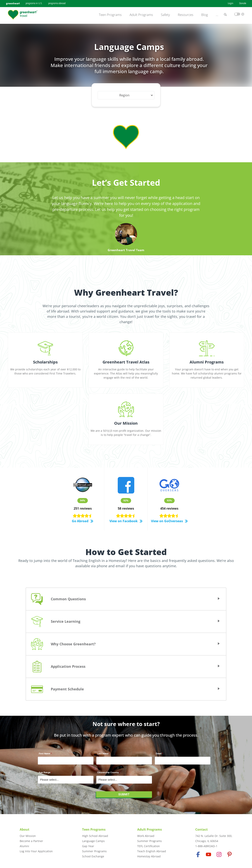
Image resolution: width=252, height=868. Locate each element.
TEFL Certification (149, 846)
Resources (186, 15)
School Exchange (93, 856)
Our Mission (28, 836)
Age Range (45, 773)
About (25, 829)
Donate (243, 4)
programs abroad (57, 4)
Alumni (24, 846)
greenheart (13, 3)
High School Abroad (95, 836)
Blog (205, 15)
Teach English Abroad (152, 851)
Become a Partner (31, 841)
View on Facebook (126, 521)
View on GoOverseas (169, 521)
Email (159, 754)
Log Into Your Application (36, 851)
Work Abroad (146, 836)
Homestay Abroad (149, 856)
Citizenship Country (108, 773)
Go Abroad (83, 521)
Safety (165, 15)
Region (124, 95)
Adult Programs (141, 15)
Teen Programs (110, 15)
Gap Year (88, 846)
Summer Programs (94, 851)
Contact (202, 829)
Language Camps (93, 841)
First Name (44, 754)
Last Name (103, 754)
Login (231, 4)
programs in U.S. (34, 4)
